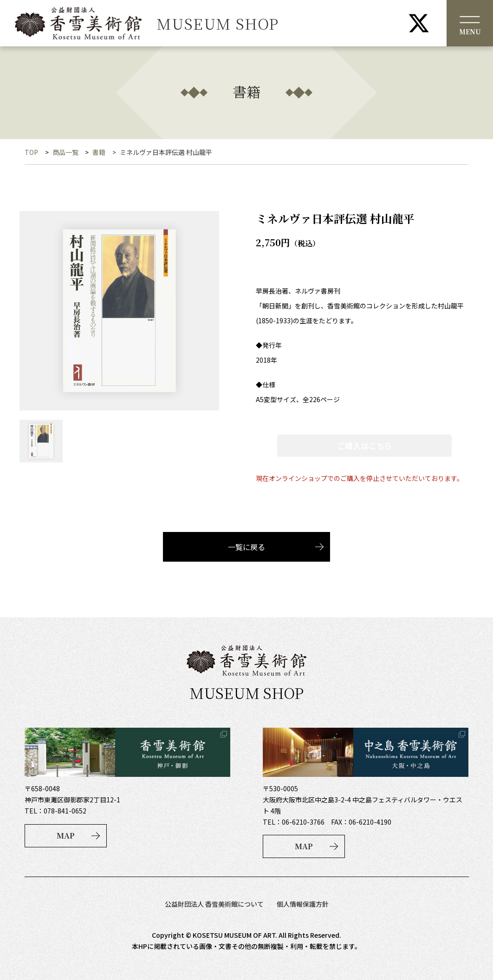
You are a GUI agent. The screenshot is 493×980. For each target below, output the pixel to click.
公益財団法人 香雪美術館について (214, 904)
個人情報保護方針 (303, 904)
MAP (66, 836)
